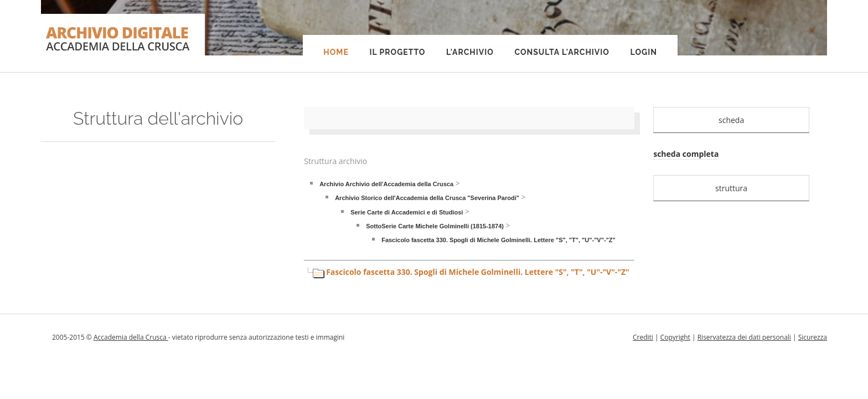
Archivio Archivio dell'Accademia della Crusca (386, 184)
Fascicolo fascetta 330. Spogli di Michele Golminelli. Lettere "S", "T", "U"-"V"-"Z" (498, 240)
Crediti (643, 337)
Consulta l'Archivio (562, 52)
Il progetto (397, 52)
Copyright (675, 337)
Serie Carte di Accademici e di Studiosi (407, 212)
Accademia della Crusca (131, 337)
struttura (731, 188)
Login (644, 52)
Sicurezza (813, 337)
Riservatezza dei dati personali (744, 337)
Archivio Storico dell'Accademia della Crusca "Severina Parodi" (427, 198)
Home (336, 52)
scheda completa (686, 154)
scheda (731, 120)
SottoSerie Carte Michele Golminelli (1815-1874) (435, 226)
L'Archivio (470, 52)
